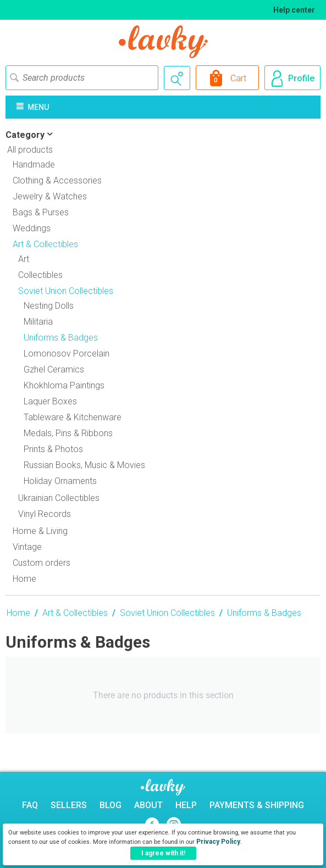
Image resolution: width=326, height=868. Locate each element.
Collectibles (40, 275)
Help (186, 805)
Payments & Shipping (257, 805)
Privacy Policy (218, 842)
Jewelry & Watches (50, 196)
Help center (294, 10)
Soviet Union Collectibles (167, 613)
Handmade (34, 165)
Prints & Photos (53, 449)
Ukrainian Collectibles (59, 498)
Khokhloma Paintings (64, 385)
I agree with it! (163, 853)
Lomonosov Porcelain (67, 354)
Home (24, 579)
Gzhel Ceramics (54, 369)
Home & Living (40, 531)
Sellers (69, 805)
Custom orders (42, 563)
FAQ (30, 805)
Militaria (38, 322)
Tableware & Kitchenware (73, 417)
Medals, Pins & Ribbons (68, 433)
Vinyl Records (45, 514)
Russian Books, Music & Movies (84, 465)
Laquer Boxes (50, 401)
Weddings (32, 228)
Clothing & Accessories (57, 180)
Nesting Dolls (49, 306)
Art (24, 259)
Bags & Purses (41, 212)
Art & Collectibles (75, 613)
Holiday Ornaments (60, 481)
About (148, 805)
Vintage (27, 547)
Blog (110, 805)
